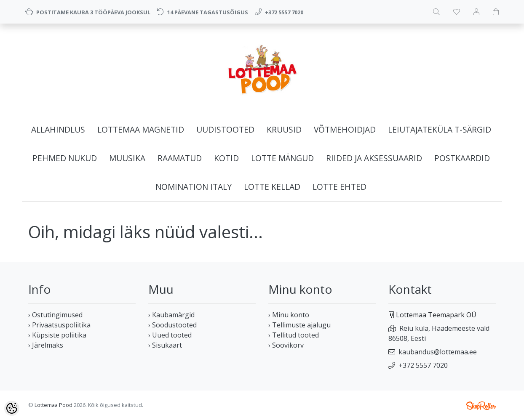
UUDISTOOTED (225, 129)
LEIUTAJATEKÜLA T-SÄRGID (440, 129)
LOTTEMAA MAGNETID (141, 129)
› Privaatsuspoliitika (59, 325)
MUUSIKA (127, 158)
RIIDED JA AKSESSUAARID (374, 158)
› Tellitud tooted (294, 335)
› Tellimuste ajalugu (299, 325)
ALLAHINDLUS (58, 129)
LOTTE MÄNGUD (282, 158)
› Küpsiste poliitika (57, 335)
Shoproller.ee (481, 406)
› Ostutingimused (55, 315)
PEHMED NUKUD (65, 158)
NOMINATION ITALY (194, 187)
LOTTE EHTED (340, 187)
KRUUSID (284, 129)
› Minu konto (289, 315)
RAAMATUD (180, 158)
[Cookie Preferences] (12, 408)
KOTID (226, 158)
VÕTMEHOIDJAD (345, 129)
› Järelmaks (46, 345)
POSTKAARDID (462, 158)
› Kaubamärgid (171, 315)
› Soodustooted (172, 325)
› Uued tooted (170, 335)
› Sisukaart (165, 345)
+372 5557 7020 (423, 365)
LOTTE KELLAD (272, 187)
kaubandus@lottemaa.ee (438, 352)
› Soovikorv (286, 345)
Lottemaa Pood (53, 405)
